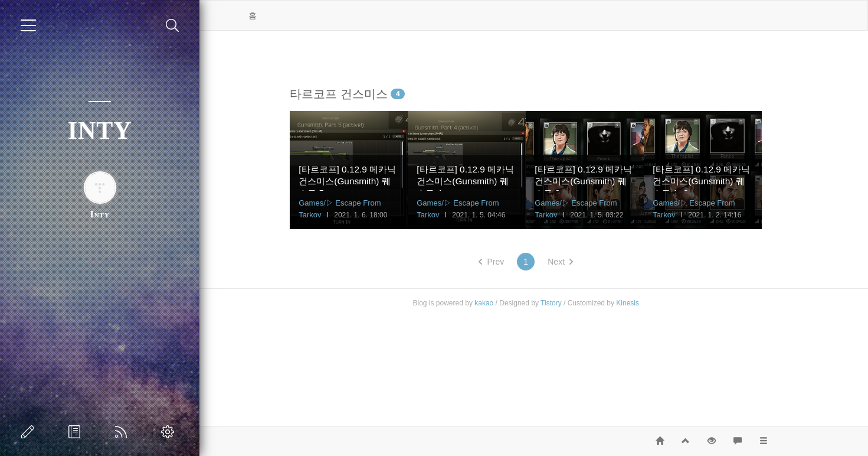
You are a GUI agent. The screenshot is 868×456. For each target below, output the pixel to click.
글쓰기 (30, 432)
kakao (503, 303)
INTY (100, 131)
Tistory (570, 303)
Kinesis (646, 303)
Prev (510, 262)
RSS (123, 432)
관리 (170, 432)
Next (579, 262)
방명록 (77, 432)
